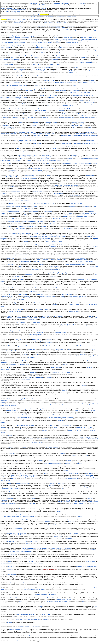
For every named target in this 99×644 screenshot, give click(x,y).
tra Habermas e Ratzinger (65, 425)
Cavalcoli (14, 233)
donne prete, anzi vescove (80, 404)
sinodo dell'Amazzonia (35, 334)
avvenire (89, 215)
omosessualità (15, 82)
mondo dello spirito (82, 217)
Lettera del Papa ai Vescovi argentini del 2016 (22, 477)
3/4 (78, 203)
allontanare (66, 364)
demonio (26, 457)
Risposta (10, 623)
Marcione (32, 503)
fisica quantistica (30, 71)
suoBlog (10, 435)
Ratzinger (44, 227)
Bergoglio (87, 487)
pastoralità (69, 104)
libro (46, 215)
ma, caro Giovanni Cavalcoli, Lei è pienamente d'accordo (19, 517)
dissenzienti (24, 475)
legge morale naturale (64, 29)
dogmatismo (29, 275)
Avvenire (9, 48)
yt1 (35, 215)
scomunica (3, 51)
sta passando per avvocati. (38, 590)
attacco (91, 316)
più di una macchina (87, 213)
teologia (91, 71)
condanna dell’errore (18, 276)
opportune (93, 550)
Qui (89, 69)
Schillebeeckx (67, 502)
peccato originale (5, 362)
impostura (48, 238)
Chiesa (84, 116)
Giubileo (20, 36)
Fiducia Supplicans (66, 135)
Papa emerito (12, 203)
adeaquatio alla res (11, 411)
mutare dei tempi (32, 298)
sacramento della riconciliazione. (86, 261)
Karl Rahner (46, 235)
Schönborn (21, 535)
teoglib (21, 601)
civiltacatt (21, 331)
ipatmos (10, 515)
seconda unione (58, 537)
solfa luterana (24, 341)
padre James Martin (70, 39)
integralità (67, 3)
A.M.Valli (22, 152)
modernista (41, 96)
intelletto (14, 129)
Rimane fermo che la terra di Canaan (17, 86)
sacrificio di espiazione (81, 260)
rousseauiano (69, 464)
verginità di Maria (11, 187)
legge (82, 101)
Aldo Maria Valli (25, 417)
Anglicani (90, 404)
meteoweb (11, 566)
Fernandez (72, 109)
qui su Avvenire (21, 323)
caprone (8, 480)
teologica (42, 238)
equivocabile (31, 357)
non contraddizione (75, 195)
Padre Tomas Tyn (42, 8)
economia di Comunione (68, 324)
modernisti (33, 76)
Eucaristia (14, 479)
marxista (58, 464)
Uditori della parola (55, 235)
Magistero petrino (58, 3)
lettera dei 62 (26, 520)
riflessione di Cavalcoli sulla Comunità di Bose (28, 619)
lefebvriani (68, 76)
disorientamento (45, 159)
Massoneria (61, 484)
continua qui (32, 404)
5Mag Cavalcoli (33, 475)
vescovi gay (4, 406)
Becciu (87, 561)
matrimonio (71, 535)
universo (77, 68)
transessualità (92, 31)
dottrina (47, 16)
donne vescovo (42, 336)
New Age (69, 460)
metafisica (4, 193)
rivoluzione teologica (8, 64)
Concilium (57, 427)
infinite (25, 215)
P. (8, 346)
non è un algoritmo (14, 215)
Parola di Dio (51, 169)
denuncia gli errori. (27, 230)
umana (55, 304)
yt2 (36, 215)
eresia (7, 369)
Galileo (71, 71)
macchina (70, 213)
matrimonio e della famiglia (14, 318)
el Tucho (17, 137)
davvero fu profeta (28, 208)
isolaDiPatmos (12, 555)
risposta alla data (59, 270)
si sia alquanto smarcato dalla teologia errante (58, 601)
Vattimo (20, 56)
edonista (89, 361)
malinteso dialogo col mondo (87, 437)
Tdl (71, 598)
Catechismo (61, 111)
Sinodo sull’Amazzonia (52, 447)
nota (18, 109)
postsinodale (56, 372)
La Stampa (69, 538)
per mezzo (21, 346)
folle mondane (30, 439)
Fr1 (34, 175)
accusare (89, 367)
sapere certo (75, 122)
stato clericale (35, 207)
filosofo (97, 56)
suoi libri (7, 11)
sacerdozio (48, 377)
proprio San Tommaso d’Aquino (54, 242)
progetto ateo (53, 460)
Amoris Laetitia (86, 475)
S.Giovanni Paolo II (33, 318)
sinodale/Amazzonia (88, 399)
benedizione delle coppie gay (62, 82)
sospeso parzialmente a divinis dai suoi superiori (36, 548)
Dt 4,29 (79, 346)
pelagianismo (48, 343)
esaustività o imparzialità (34, 15)
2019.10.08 (11, 454)
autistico (69, 250)
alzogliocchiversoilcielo (14, 222)
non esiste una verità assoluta (78, 296)
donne (5, 23)
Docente (3, 8)
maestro (13, 58)
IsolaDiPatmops (33, 3)
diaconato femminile (34, 19)
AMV (33, 498)
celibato (3, 402)
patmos (28, 543)
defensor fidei (81, 3)
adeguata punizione (37, 442)
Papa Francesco (90, 102)
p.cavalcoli (33, 372)
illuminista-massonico (50, 464)
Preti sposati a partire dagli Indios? (17, 399)
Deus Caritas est (61, 349)
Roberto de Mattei (63, 520)
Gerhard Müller (61, 600)
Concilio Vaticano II (69, 228)
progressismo (31, 117)
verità (16, 132)
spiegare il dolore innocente (20, 255)
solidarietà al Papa (17, 641)
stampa (49, 245)
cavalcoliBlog (17, 339)
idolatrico (74, 455)
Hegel (62, 296)
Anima (14, 218)
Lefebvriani (18, 99)
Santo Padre (29, 91)
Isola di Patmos (38, 563)
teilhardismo (82, 502)
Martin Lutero (72, 522)
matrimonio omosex (20, 43)
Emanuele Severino (9, 127)
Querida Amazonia (65, 372)
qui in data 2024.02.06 (67, 106)
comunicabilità (35, 270)
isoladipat (11, 498)
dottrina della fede (64, 109)
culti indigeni (62, 454)
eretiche (70, 430)
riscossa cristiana (16, 11)
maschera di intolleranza (13, 505)
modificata (42, 15)
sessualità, (74, 31)
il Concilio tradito (29, 13)
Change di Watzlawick (76, 125)
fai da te (91, 101)
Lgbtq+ (33, 36)
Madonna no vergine (36, 43)
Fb (33, 399)
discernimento (42, 26)
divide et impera (11, 406)
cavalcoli (83, 258)
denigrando (24, 318)
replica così (41, 217)
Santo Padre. (4, 401)
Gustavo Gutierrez (52, 598)
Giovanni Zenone (58, 548)
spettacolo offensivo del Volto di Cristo (29, 626)
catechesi (51, 16)
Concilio (39, 76)
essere (74, 127)
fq (52, 245)
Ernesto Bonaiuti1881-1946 (15, 207)
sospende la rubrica (92, 566)
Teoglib (75, 502)
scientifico (82, 122)
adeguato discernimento (84, 331)
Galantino (92, 561)
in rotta (43, 53)
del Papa (69, 600)
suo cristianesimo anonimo (42, 13)
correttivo (19, 311)
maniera (53, 260)
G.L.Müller (25, 135)
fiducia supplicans (84, 82)
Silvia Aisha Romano (48, 346)
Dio (69, 349)
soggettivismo (42, 409)
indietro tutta (40, 333)
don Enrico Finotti (46, 614)
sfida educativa (42, 16)
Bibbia (25, 354)
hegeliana (83, 386)
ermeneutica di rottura (61, 333)
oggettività (24, 414)
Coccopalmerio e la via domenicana (17, 533)
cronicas (10, 583)
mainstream (13, 364)
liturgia (24, 374)
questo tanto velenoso (72, 479)
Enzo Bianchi (11, 541)
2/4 (75, 203)
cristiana (77, 304)
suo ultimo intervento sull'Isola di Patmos (21, 551)
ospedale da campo (85, 117)
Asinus (77, 298)
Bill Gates (22, 212)
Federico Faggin (34, 212)
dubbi (73, 515)
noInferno (11, 43)
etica (36, 58)
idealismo (95, 238)
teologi (56, 316)
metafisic (58, 58)
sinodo (28, 172)
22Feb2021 (35, 233)
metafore (45, 349)
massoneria (41, 487)
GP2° (28, 535)
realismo (26, 242)
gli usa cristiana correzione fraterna (71, 326)
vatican (10, 492)
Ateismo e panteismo (7, 13)
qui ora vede (20, 309)
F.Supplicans (15, 117)
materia (65, 217)
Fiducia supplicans (52, 96)
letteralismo (72, 72)
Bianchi (24, 361)
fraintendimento (67, 164)
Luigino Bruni (20, 46)
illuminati (96, 404)
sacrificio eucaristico (26, 261)
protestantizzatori (55, 404)
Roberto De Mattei (56, 367)
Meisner (32, 319)
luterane (55, 487)
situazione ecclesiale (93, 439)
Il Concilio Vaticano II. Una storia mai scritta (38, 636)
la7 (53, 245)
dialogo (51, 425)
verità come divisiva (54, 64)
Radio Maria (79, 566)
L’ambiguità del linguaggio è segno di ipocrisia (58, 273)
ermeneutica (26, 296)
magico (86, 455)
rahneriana (29, 377)
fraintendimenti (44, 89)
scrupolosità (4, 238)
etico (54, 218)
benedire (13, 157)
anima (75, 89)
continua (3, 422)
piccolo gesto (32, 291)
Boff (83, 601)
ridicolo (25, 68)
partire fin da (51, 409)
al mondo (68, 500)
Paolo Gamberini (30, 222)
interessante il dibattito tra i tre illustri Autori (45, 595)
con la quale (68, 474)
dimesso (26, 207)
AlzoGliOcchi (40, 222)
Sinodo (48, 175)
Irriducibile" (51, 215)
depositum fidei (13, 170)
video (51, 548)
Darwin (84, 268)
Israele (36, 86)
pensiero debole (37, 64)
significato (38, 169)
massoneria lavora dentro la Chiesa (10, 488)
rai (46, 245)
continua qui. (92, 82)
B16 (41, 606)
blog (15, 303)
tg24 (39, 245)
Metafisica (10, 8)
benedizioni (84, 41)
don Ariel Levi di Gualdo (7, 563)
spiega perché (20, 474)
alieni (41, 265)
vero (96, 275)
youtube (10, 636)
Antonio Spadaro (12, 331)
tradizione (5, 117)
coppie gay (28, 160)
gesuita (56, 38)
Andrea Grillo (93, 51)
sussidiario (75, 474)
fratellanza (71, 304)
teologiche (20, 21)
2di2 (54, 223)
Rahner (63, 28)
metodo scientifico (58, 193)
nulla (90, 127)
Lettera (5, 477)
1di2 (50, 223)
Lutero (58, 260)
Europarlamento (73, 81)
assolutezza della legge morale (90, 477)
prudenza (53, 276)
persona (58, 28)
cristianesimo (84, 58)
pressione (90, 498)
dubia (48, 164)
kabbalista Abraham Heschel (8, 351)
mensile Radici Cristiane (51, 525)
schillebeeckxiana (38, 377)
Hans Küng (11, 429)
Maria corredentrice (68, 417)
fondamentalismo (60, 16)
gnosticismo (24, 89)
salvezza (33, 341)
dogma (64, 147)
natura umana (70, 26)
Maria (16, 608)
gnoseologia (92, 411)
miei (62, 15)
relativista (24, 104)
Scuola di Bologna (67, 295)
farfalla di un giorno (74, 311)
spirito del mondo (37, 170)
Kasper (79, 430)
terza (95, 304)
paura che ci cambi (26, 178)
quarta (2, 306)
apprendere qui (93, 356)
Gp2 (26, 541)
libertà (32, 541)
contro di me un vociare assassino (45, 203)
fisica (73, 192)
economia (82, 354)
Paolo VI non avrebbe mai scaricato (68, 185)
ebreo (93, 349)
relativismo (50, 414)
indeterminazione (24, 200)
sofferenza (54, 247)
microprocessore (48, 212)
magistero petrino (34, 16)
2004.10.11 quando (49, 81)
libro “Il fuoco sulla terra (23, 484)
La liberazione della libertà (19, 10)
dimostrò (89, 237)
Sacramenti (41, 109)
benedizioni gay (86, 135)
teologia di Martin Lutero (15, 629)
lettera (45, 474)
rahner (44, 361)
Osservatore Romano (24, 233)
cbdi (62, 488)
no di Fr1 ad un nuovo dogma (55, 417)
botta (52, 270)
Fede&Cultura (67, 548)
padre (10, 227)
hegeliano (3, 240)
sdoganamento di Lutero (66, 404)
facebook (10, 212)
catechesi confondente (86, 63)
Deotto (67, 16)
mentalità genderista (54, 26)
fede (68, 147)
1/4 (72, 203)
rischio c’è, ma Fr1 (78, 503)
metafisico (58, 218)
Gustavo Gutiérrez (20, 429)
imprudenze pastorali (42, 439)
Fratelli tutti (37, 303)
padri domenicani (73, 16)
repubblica (16, 212)
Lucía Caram (4, 43)
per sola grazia (39, 341)
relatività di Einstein (40, 71)
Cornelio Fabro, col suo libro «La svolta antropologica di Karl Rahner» (48, 237)
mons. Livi (21, 583)
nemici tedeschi (31, 203)
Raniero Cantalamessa (55, 288)
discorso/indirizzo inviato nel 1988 (27, 227)
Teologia (3, 427)
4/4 (81, 203)
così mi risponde (89, 326)
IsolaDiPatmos (43, 5)
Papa (44, 164)
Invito (14, 616)
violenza (35, 122)
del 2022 (61, 48)
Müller (95, 318)
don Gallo (31, 561)
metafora (12, 119)
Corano (28, 346)
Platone (55, 122)
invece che (65, 391)
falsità (21, 122)
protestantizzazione (26, 379)
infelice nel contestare (43, 260)
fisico (71, 218)
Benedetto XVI (42, 318)
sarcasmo (37, 261)
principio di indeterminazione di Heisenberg (57, 71)
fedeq (10, 484)
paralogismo (91, 104)
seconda (91, 304)
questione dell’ (38, 192)
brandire (71, 268)
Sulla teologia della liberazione (15, 598)
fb (31, 417)
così (74, 86)
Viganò (52, 484)
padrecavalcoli (63, 245)
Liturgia (44, 228)
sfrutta (49, 106)
